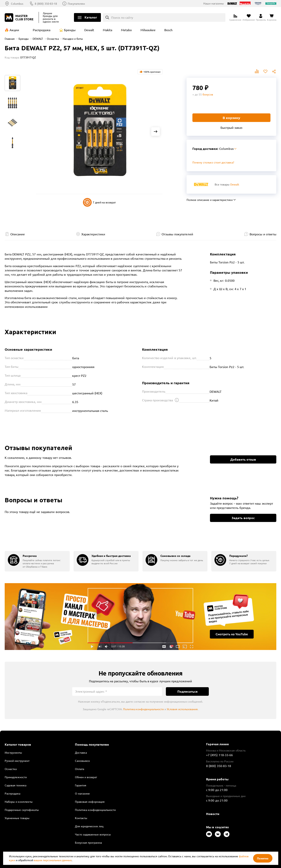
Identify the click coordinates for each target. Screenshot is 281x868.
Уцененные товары (17, 818)
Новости (213, 814)
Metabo (126, 30)
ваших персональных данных (53, 860)
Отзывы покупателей (177, 234)
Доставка (81, 752)
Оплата (80, 769)
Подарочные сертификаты (22, 810)
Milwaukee (148, 30)
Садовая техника (16, 785)
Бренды (70, 30)
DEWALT (38, 39)
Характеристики (93, 234)
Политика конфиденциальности (144, 709)
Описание (18, 234)
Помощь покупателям (92, 744)
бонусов (208, 94)
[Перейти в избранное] (249, 18)
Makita (108, 30)
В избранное (265, 72)
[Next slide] (156, 132)
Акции (14, 30)
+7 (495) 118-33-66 (219, 755)
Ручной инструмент (17, 761)
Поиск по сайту (122, 17)
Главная (10, 39)
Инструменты (13, 752)
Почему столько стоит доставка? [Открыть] (213, 162)
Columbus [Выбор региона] (17, 4)
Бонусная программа (88, 842)
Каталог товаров (18, 744)
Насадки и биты (73, 39)
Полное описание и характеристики (210, 200)
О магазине (82, 793)
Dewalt (89, 30)
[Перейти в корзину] (272, 18)
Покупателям (76, 4)
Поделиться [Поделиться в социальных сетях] (274, 72)
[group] (37, 561)
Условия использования (182, 709)
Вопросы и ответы (263, 234)
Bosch (168, 30)
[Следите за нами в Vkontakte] (218, 834)
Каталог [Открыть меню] (91, 17)
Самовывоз (82, 761)
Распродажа (42, 30)
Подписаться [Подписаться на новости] (187, 691)
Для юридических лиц (89, 826)
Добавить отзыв (243, 459)
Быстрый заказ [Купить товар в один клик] (231, 127)
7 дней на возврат (99, 202)
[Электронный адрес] (117, 691)
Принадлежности (16, 777)
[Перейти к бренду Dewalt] (201, 184)
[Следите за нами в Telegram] (227, 834)
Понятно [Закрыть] (263, 858)
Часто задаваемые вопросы (93, 834)
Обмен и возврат (86, 777)
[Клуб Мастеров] (20, 18)
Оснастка (53, 39)
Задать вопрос (243, 518)
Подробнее (140, 617)
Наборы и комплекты (19, 802)
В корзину (231, 118)
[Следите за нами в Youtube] (209, 834)
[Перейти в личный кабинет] (261, 18)
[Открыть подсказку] (177, 400)
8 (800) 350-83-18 (46, 4)
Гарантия (81, 785)
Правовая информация (90, 802)
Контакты (81, 818)
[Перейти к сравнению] (235, 18)
